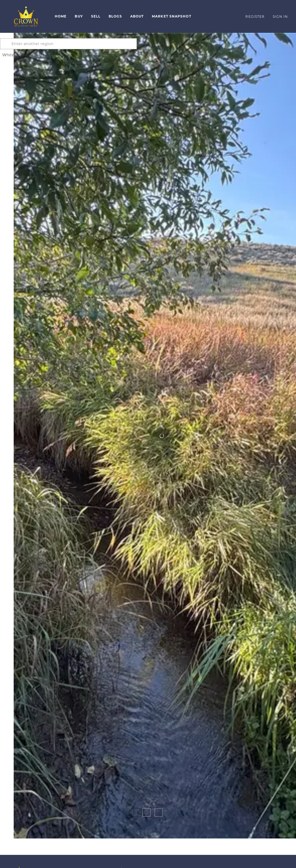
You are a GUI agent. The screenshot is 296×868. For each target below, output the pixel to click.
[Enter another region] (84, 44)
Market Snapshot (172, 16)
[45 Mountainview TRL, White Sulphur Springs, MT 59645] (17, 770)
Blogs (115, 16)
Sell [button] (96, 16)
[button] (26, 16)
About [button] (137, 16)
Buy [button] (79, 16)
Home (61, 16)
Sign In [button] (280, 17)
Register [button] (255, 17)
